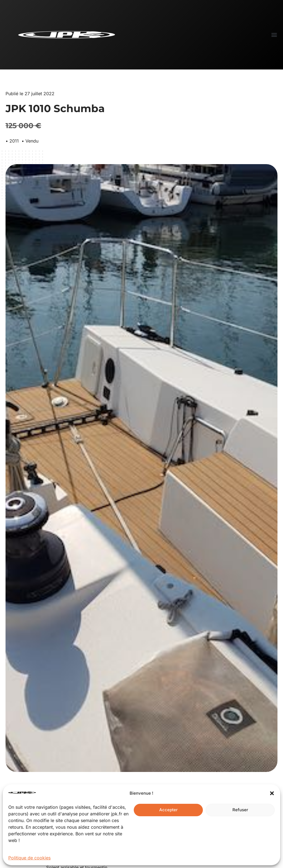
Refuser (240, 810)
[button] (272, 793)
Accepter (168, 810)
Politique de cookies (29, 858)
